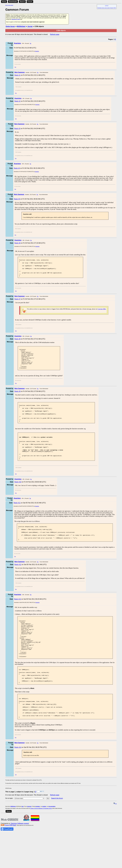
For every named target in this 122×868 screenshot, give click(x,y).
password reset (16, 19)
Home (4, 2)
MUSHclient (21, 26)
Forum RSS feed (10, 861)
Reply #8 (17, 343)
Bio (30, 43)
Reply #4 (17, 168)
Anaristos (37, 51)
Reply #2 (17, 101)
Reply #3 (17, 129)
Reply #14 (18, 783)
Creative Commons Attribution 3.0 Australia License (41, 844)
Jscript (30, 26)
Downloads (13, 2)
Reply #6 (17, 243)
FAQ (115, 8)
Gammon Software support (20, 859)
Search (22, 2)
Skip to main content (9, 5)
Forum (30, 2)
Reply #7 (17, 303)
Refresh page (55, 34)
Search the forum (57, 834)
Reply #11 (17, 520)
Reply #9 (17, 399)
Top (15, 67)
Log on (107, 6)
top (115, 839)
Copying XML (102, 313)
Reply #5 (17, 199)
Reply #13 (18, 619)
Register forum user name (104, 8)
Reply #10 (18, 499)
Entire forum (10, 26)
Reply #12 (18, 584)
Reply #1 (17, 75)
